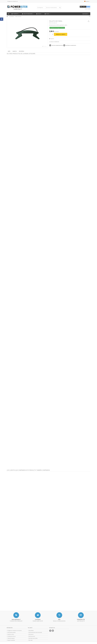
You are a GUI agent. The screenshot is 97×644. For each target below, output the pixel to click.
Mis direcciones (32, 636)
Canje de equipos (11, 638)
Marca (15, 51)
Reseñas (21, 51)
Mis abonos (31, 634)
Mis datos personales (33, 638)
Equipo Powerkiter (11, 640)
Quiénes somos (11, 634)
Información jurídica (12, 632)
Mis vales (31, 640)
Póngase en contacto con (13, 1)
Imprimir (52, 39)
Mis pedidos (31, 630)
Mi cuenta (30, 628)
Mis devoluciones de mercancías (35, 632)
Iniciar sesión (87, 9)
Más (9, 51)
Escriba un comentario (71, 45)
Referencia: (51, 23)
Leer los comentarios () (57, 45)
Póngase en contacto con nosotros (15, 630)
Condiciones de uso (12, 636)
